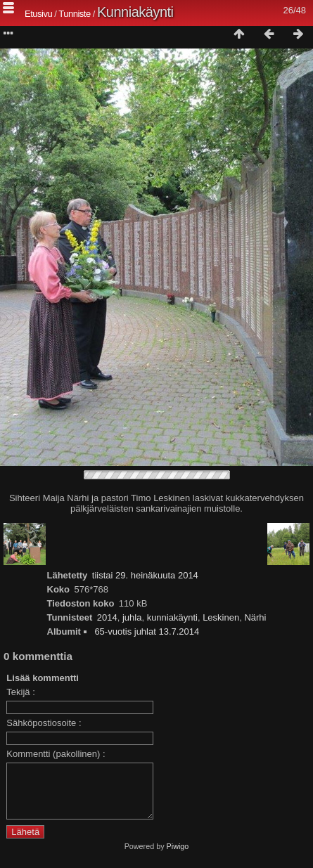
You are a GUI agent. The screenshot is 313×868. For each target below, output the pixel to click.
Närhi (255, 617)
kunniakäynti (172, 617)
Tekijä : (20, 692)
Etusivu (38, 14)
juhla (132, 617)
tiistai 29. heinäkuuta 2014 (145, 575)
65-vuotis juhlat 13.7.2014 (147, 631)
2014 (107, 617)
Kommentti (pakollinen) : (56, 754)
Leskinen (221, 617)
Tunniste (74, 14)
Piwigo (178, 857)
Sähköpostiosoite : (44, 723)
